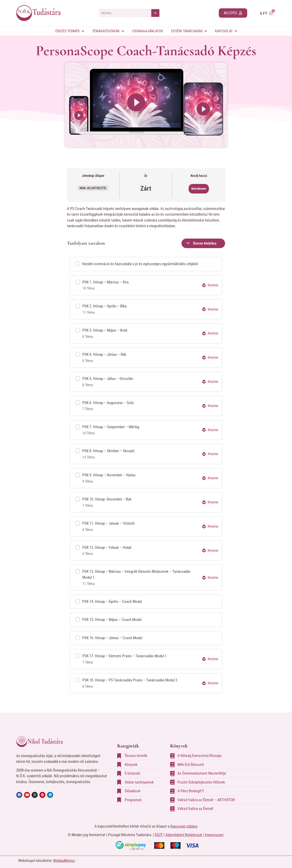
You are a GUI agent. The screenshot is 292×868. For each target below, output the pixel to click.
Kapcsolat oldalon (184, 822)
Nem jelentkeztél (93, 188)
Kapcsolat (226, 31)
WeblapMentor (64, 857)
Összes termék (70, 31)
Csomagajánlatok (148, 31)
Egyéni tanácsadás (189, 31)
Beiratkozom (199, 189)
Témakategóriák (108, 31)
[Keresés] (155, 13)
